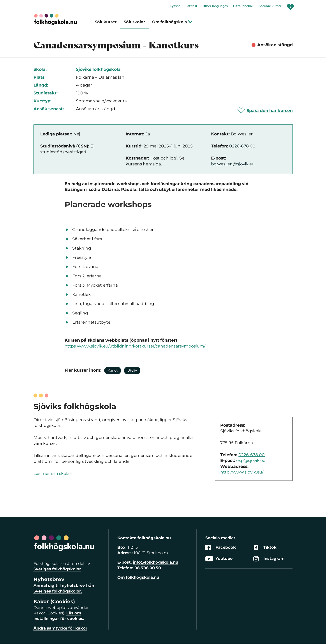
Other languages (215, 6)
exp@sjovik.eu (251, 460)
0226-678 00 (252, 455)
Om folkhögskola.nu (138, 577)
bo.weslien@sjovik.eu (233, 164)
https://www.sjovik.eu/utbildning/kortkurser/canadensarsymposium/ (135, 346)
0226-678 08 (242, 146)
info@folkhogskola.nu (156, 562)
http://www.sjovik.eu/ (242, 472)
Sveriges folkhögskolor (57, 569)
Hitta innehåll (243, 6)
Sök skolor (134, 22)
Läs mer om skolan (53, 473)
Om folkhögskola (172, 22)
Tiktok (265, 547)
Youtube (219, 559)
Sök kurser (106, 22)
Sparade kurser (270, 6)
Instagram (269, 559)
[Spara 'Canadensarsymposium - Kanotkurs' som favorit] (265, 110)
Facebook (221, 547)
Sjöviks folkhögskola (98, 69)
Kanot (113, 370)
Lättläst (191, 6)
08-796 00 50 (148, 568)
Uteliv (132, 370)
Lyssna (175, 6)
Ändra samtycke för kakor (60, 628)
